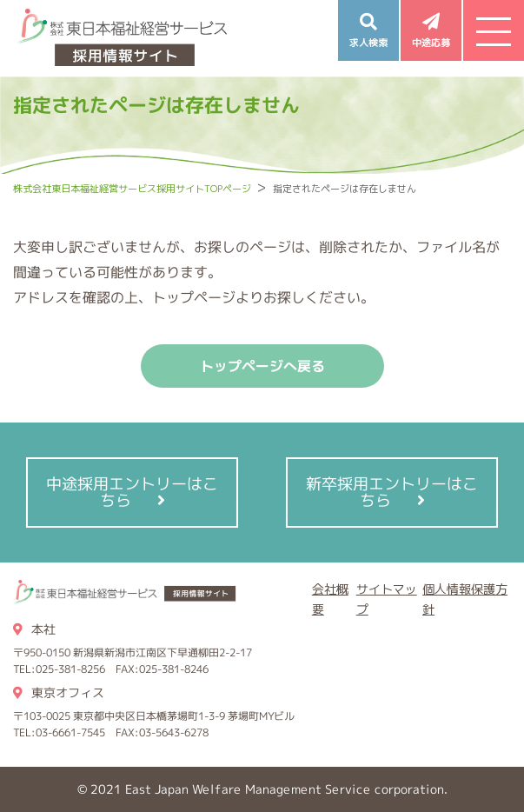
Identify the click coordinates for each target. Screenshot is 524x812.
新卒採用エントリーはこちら (392, 492)
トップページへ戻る (262, 366)
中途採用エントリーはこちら (132, 492)
